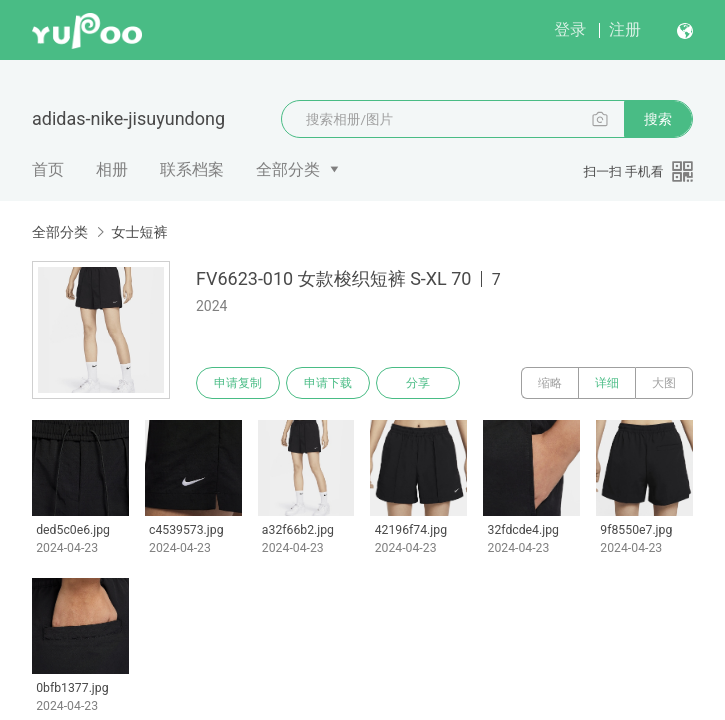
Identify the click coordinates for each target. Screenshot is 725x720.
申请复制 (238, 383)
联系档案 (192, 169)
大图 (664, 383)
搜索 (658, 119)
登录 (570, 29)
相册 (112, 169)
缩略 (550, 383)
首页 (48, 169)
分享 (418, 383)
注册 (625, 29)
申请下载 (328, 383)
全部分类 (288, 169)
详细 (607, 383)
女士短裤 (139, 232)
